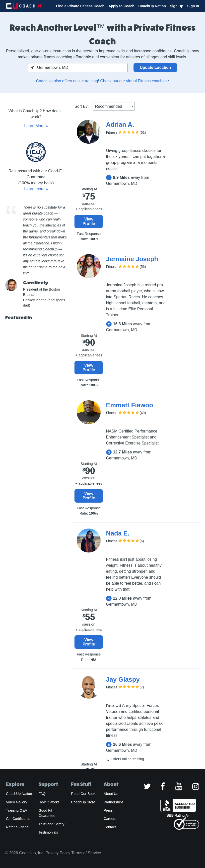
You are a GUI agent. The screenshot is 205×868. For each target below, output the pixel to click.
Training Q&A (17, 810)
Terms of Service (86, 853)
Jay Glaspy (123, 679)
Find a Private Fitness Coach (80, 6)
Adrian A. (120, 124)
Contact (110, 827)
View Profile (89, 221)
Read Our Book (83, 794)
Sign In (193, 6)
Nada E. (118, 533)
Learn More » (36, 126)
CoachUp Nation (152, 6)
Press (108, 810)
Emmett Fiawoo (129, 405)
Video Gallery (17, 802)
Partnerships (114, 802)
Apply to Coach (121, 6)
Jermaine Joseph (132, 259)
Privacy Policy (58, 853)
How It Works (49, 802)
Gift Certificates (18, 819)
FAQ (42, 794)
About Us (111, 794)
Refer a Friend (17, 827)
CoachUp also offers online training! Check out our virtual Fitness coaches (103, 81)
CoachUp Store (83, 802)
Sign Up (177, 6)
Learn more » (36, 189)
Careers (110, 819)
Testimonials (48, 832)
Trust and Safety (52, 824)
